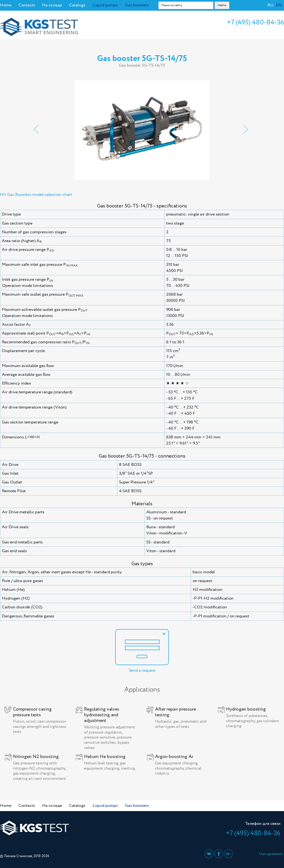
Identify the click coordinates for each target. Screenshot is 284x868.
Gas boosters (137, 5)
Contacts (27, 5)
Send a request (142, 651)
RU (271, 5)
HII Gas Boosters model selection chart (36, 195)
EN (279, 5)
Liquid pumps (105, 5)
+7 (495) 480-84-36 (255, 23)
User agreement (271, 854)
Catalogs (77, 5)
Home (6, 5)
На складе (52, 5)
